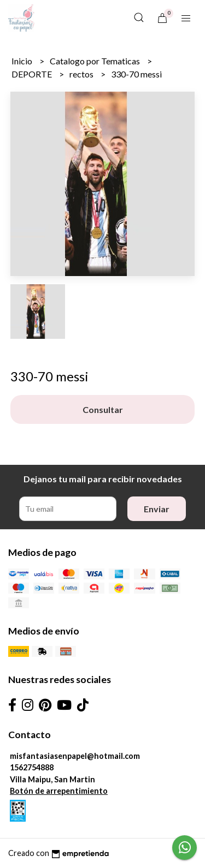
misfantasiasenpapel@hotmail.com (75, 756)
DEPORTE (33, 74)
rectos (82, 74)
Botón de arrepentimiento (59, 791)
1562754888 (32, 767)
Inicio (23, 61)
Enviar (157, 509)
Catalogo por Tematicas (96, 61)
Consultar (103, 409)
